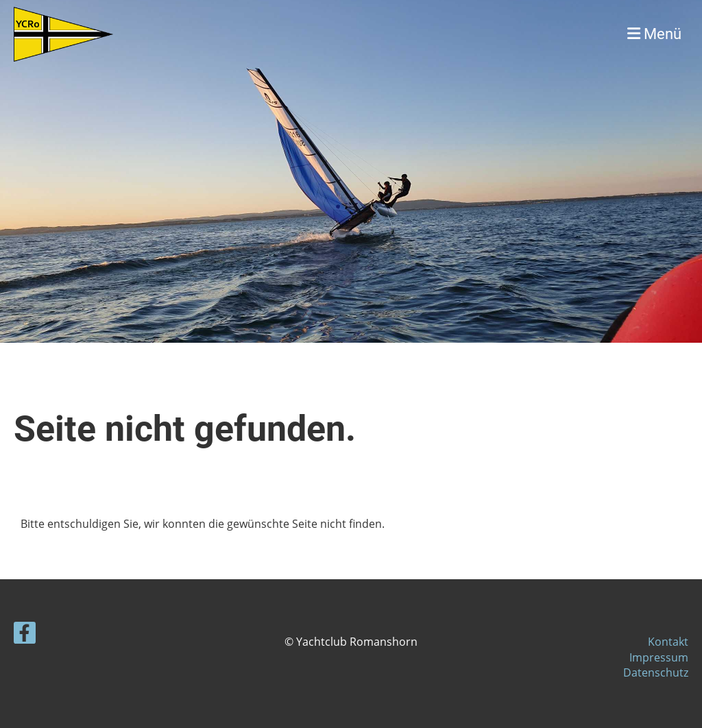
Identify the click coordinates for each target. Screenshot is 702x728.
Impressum (659, 657)
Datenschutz (656, 672)
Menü (654, 34)
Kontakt (668, 642)
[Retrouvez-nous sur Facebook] (25, 635)
